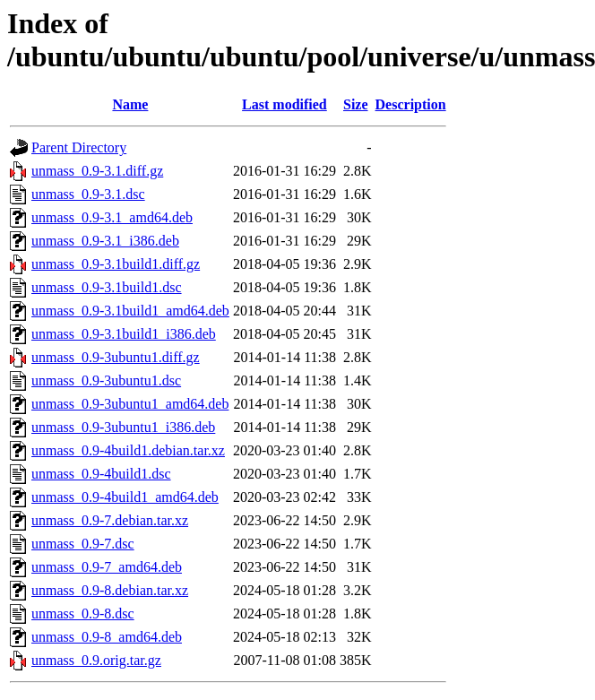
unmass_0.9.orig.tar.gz (96, 660)
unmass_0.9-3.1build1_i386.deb (124, 334)
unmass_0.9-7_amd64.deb (107, 567)
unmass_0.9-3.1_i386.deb (105, 241)
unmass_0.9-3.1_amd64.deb (112, 217)
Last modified (285, 104)
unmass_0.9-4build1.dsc (101, 474)
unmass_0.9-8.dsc (83, 614)
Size (356, 104)
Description (411, 104)
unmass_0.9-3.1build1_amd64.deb (130, 311)
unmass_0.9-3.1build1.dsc (107, 287)
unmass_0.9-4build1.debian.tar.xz (128, 450)
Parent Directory (79, 147)
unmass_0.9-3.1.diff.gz (97, 171)
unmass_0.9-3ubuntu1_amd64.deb (130, 404)
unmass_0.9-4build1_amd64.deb (125, 497)
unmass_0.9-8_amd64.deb (107, 637)
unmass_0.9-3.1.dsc (88, 194)
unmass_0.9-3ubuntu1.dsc (106, 380)
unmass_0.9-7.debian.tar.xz (110, 520)
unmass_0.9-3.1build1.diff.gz (116, 264)
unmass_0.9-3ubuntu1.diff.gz (116, 357)
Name (130, 104)
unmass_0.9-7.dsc (83, 544)
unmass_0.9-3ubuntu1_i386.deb (123, 427)
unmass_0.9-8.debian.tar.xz (110, 590)
